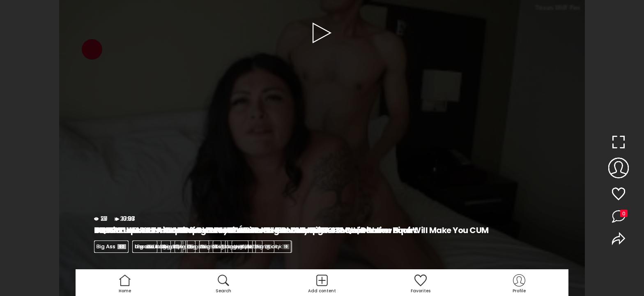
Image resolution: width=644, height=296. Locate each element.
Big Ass (111, 246)
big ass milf (207, 246)
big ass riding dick (261, 246)
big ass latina (157, 246)
